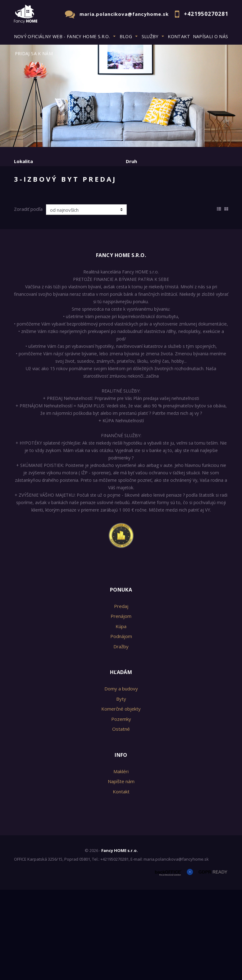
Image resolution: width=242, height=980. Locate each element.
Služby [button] (150, 36)
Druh (131, 161)
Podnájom (143, 219)
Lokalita (23, 161)
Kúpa (107, 219)
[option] (121, 96)
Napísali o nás (211, 36)
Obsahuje (25, 187)
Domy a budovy (121, 779)
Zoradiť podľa (28, 299)
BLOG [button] (126, 36)
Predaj (33, 219)
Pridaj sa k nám (34, 53)
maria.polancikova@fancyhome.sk (124, 14)
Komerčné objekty (121, 799)
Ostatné (121, 819)
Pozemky (121, 809)
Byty (121, 789)
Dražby (121, 736)
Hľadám (121, 762)
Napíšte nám (121, 871)
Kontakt (179, 36)
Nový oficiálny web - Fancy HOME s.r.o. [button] (62, 36)
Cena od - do (141, 187)
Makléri (121, 861)
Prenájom (71, 219)
